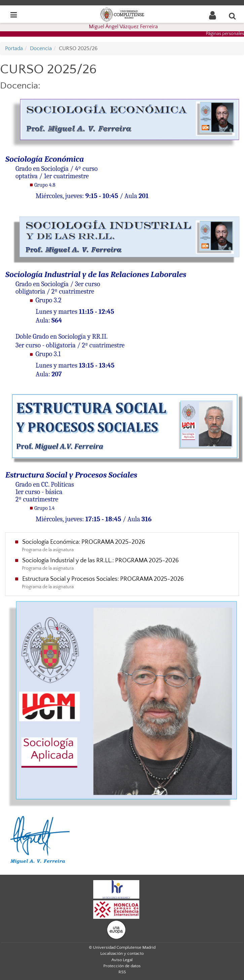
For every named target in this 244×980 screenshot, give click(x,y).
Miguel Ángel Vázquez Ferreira (123, 27)
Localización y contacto (122, 953)
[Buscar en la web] (233, 16)
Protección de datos (122, 966)
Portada (14, 48)
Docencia (41, 48)
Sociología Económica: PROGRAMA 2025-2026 (84, 542)
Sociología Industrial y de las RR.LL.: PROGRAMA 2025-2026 (100, 561)
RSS (122, 972)
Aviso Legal (122, 960)
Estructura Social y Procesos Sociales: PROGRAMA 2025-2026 (103, 579)
